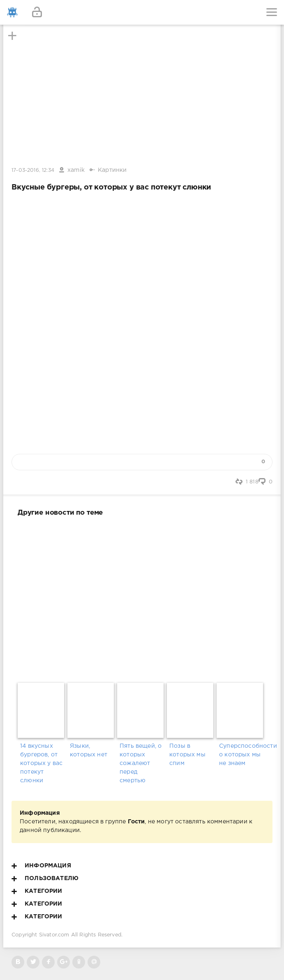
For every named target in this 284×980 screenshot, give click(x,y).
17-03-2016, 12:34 (33, 170)
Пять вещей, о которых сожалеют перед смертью (141, 763)
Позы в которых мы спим (187, 755)
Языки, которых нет (89, 750)
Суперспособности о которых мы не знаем (241, 755)
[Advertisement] (142, 598)
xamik (76, 170)
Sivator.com (54, 935)
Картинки (112, 170)
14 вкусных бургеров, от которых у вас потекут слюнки (41, 763)
